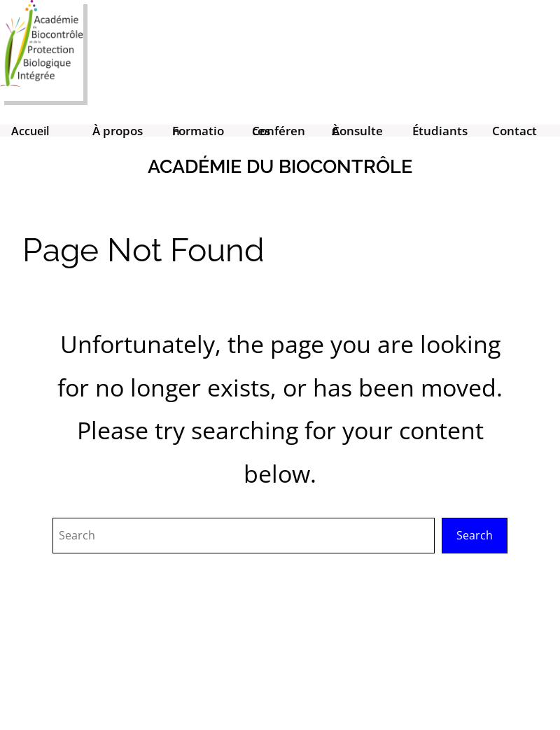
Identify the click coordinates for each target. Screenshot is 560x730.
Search (475, 535)
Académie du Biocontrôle (280, 166)
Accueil (30, 131)
